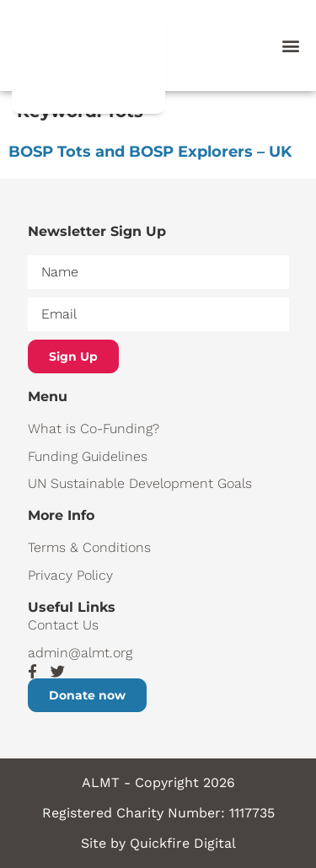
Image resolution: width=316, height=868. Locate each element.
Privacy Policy (70, 575)
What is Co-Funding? (94, 429)
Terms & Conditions (89, 547)
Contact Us (63, 625)
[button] (290, 46)
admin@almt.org (80, 653)
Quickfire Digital (183, 843)
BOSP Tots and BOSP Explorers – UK (150, 152)
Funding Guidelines (88, 456)
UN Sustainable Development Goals (140, 483)
